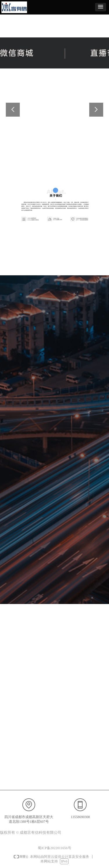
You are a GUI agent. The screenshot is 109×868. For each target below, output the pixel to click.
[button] (101, 7)
